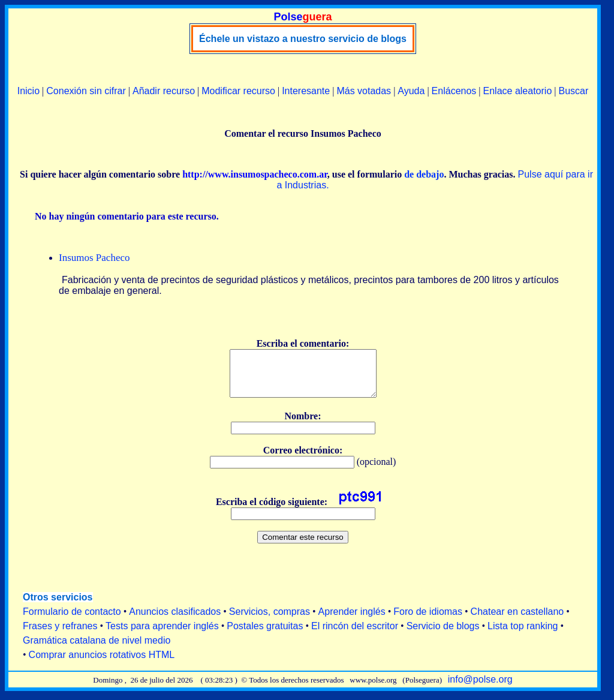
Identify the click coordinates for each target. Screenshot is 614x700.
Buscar (573, 91)
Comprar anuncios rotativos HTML (102, 664)
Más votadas (364, 91)
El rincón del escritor (355, 635)
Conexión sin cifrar (86, 91)
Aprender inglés (352, 621)
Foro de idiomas (428, 621)
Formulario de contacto (72, 621)
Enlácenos (454, 91)
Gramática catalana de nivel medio (97, 649)
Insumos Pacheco (94, 258)
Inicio (28, 91)
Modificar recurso (238, 91)
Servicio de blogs (443, 635)
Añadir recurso (164, 91)
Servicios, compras (270, 621)
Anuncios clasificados (175, 621)
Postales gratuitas (265, 635)
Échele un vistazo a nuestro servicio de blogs (303, 39)
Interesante (306, 91)
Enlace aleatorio (518, 91)
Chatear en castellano (517, 621)
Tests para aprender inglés (162, 635)
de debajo (424, 174)
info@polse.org (480, 688)
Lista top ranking (523, 635)
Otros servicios (58, 606)
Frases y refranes (60, 635)
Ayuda (411, 91)
